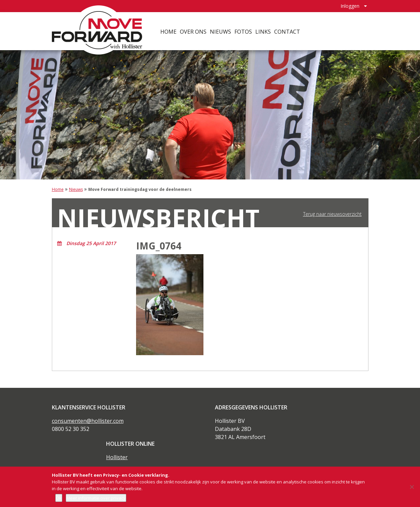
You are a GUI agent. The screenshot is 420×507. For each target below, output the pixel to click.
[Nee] (412, 487)
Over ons (194, 30)
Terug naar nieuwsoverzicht (332, 214)
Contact (288, 30)
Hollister (117, 457)
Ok (59, 498)
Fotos (244, 30)
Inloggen (350, 5)
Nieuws (221, 30)
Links (264, 30)
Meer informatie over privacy (96, 498)
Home (169, 30)
